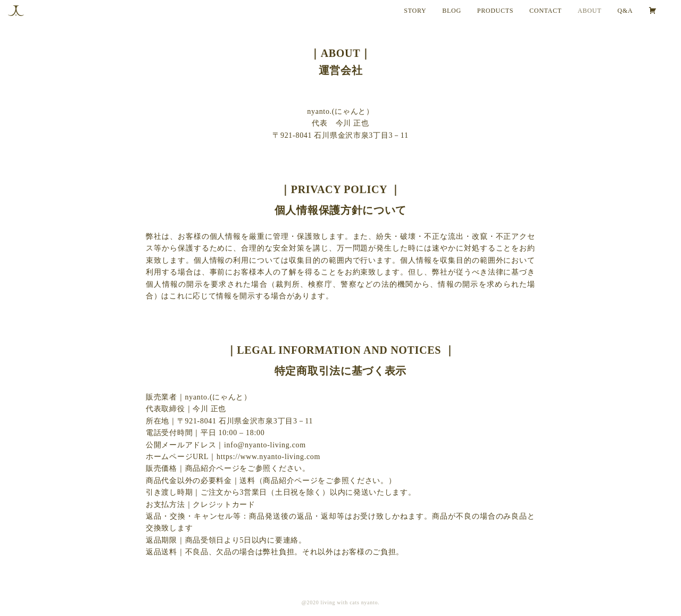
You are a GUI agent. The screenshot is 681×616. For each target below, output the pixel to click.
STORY (415, 11)
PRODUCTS (495, 11)
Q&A (625, 11)
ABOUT (590, 11)
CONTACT (546, 11)
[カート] (661, 11)
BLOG (451, 11)
